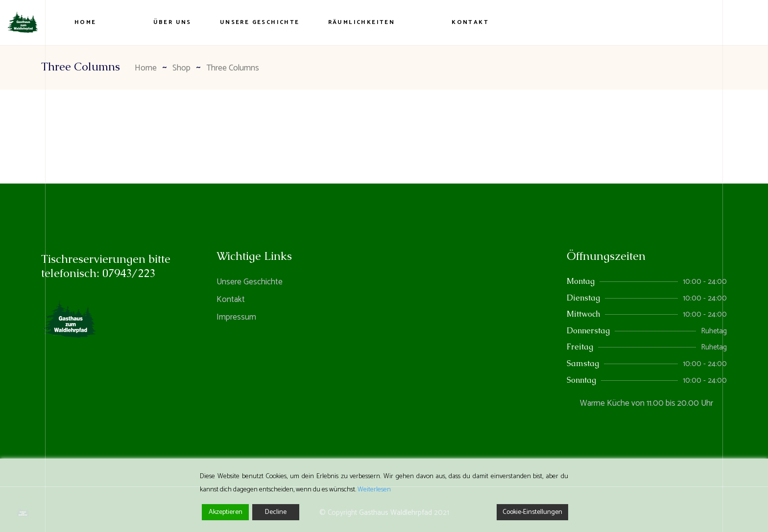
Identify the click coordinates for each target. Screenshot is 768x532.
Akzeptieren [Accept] (226, 512)
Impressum (236, 317)
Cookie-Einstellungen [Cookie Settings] (532, 512)
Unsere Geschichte (250, 282)
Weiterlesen (374, 490)
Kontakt (231, 300)
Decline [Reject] (276, 512)
